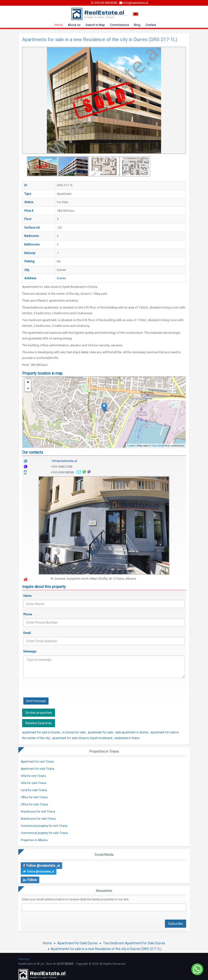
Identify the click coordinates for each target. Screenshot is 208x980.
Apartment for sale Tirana (37, 769)
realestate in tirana (127, 738)
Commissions (119, 25)
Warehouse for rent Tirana (38, 812)
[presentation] (59, 691)
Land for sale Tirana (34, 790)
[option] (42, 166)
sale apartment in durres (132, 732)
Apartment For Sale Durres (77, 943)
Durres (61, 278)
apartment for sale (101, 732)
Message (30, 651)
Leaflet (131, 446)
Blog (137, 25)
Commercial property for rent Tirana (44, 826)
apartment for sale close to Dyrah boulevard (83, 738)
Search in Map (95, 25)
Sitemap (24, 959)
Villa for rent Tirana (33, 776)
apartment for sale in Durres (42, 732)
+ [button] (28, 382)
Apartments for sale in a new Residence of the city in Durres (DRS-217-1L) (106, 949)
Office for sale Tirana (34, 804)
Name (27, 596)
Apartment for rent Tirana (37, 762)
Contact (151, 25)
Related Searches (39, 723)
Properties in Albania (34, 840)
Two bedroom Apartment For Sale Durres (134, 943)
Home (59, 25)
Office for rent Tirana (34, 797)
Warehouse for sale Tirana (38, 819)
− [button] (28, 388)
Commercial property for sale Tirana (44, 833)
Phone (28, 614)
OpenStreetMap (161, 446)
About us (74, 25)
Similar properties (39, 713)
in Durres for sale (74, 732)
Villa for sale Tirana (33, 783)
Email (27, 633)
